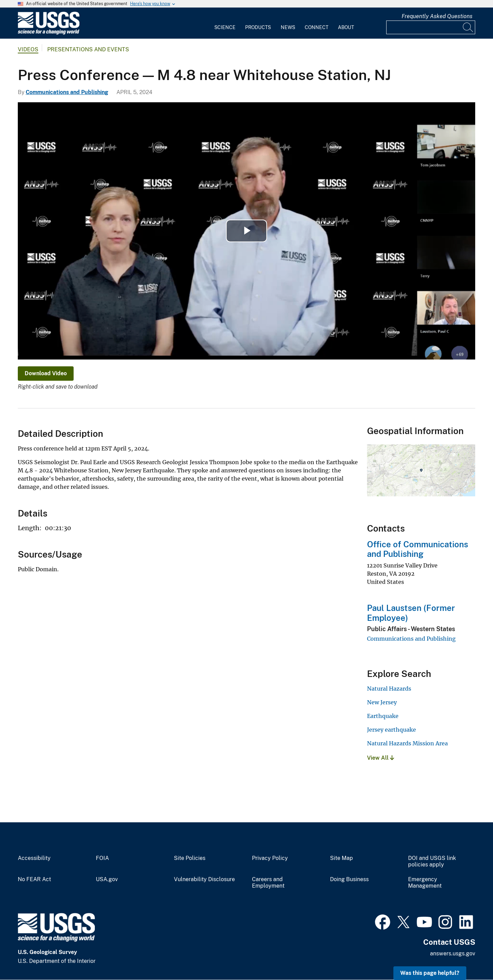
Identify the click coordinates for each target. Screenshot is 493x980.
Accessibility (34, 858)
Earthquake (383, 716)
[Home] (49, 33)
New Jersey (382, 702)
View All (381, 758)
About (346, 27)
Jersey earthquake (391, 730)
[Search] (468, 27)
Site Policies (190, 858)
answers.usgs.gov (453, 953)
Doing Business (349, 879)
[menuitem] (225, 23)
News (288, 27)
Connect (317, 27)
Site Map (342, 858)
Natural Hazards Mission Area (407, 743)
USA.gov (107, 879)
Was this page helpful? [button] (430, 973)
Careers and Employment (268, 883)
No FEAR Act (34, 879)
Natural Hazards (389, 689)
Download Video (46, 373)
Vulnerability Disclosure (204, 879)
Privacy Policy (270, 858)
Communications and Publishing (67, 92)
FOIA (102, 858)
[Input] (431, 27)
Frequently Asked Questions (437, 16)
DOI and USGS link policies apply (432, 861)
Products (258, 27)
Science (225, 27)
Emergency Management (425, 883)
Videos (28, 49)
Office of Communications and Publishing (418, 549)
